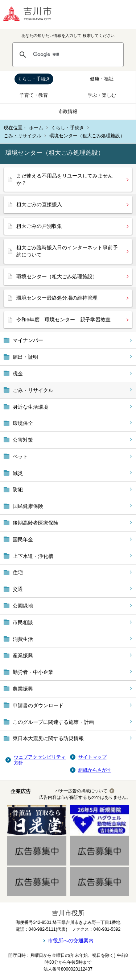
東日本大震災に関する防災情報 (48, 738)
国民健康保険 (28, 506)
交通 (18, 589)
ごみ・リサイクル (22, 136)
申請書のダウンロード (38, 705)
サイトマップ (92, 757)
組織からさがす (95, 770)
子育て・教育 (34, 95)
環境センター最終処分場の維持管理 (57, 298)
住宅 (18, 572)
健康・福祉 (102, 79)
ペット (20, 456)
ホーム (36, 128)
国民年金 (23, 539)
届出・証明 (25, 357)
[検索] (75, 55)
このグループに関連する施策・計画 (53, 722)
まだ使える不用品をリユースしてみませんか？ (65, 179)
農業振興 (23, 689)
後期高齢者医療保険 (36, 523)
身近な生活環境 (30, 407)
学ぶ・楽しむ (102, 95)
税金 (18, 374)
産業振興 (23, 655)
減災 (18, 473)
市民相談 (23, 622)
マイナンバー (28, 340)
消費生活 (23, 639)
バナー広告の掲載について (81, 791)
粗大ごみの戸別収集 (39, 226)
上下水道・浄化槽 (33, 556)
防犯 (18, 489)
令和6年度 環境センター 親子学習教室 (63, 320)
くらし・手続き (34, 79)
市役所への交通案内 (71, 941)
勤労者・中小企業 (33, 672)
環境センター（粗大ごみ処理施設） (57, 276)
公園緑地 (23, 606)
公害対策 (23, 440)
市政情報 (68, 111)
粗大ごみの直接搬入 (39, 204)
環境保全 (23, 423)
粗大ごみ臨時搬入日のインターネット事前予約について (67, 251)
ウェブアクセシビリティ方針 (40, 760)
